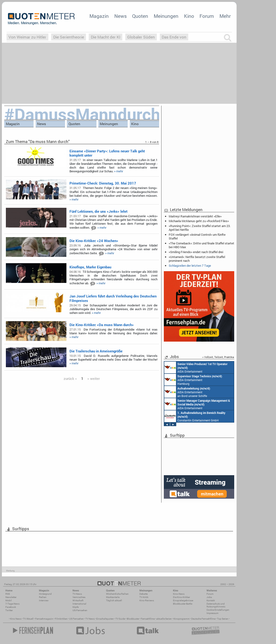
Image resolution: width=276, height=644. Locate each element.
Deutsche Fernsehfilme (203, 619)
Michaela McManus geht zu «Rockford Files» (199, 221)
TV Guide (120, 619)
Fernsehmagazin (44, 619)
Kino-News (179, 594)
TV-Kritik (144, 597)
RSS (8, 594)
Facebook (11, 607)
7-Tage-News (12, 604)
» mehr (119, 171)
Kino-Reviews (147, 600)
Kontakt (211, 600)
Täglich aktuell (114, 600)
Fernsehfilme (148, 619)
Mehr (225, 16)
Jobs (209, 597)
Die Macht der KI (106, 37)
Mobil (9, 600)
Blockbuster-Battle (183, 604)
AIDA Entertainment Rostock (197, 404)
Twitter (9, 610)
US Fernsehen (77, 619)
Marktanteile (113, 597)
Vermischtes (79, 597)
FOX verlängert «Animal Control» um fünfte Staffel (197, 236)
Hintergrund (45, 594)
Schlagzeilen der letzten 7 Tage (190, 266)
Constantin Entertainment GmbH (195, 416)
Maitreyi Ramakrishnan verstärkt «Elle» (195, 216)
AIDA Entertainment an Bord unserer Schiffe (196, 367)
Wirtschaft (78, 600)
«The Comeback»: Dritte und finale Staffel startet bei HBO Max (201, 245)
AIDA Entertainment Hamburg (193, 380)
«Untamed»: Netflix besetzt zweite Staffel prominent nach (197, 259)
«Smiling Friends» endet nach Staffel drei (196, 252)
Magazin (99, 16)
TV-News (77, 594)
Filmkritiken (61, 619)
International (79, 604)
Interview (44, 600)
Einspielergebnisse (183, 600)
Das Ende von (174, 37)
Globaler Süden (141, 37)
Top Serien (223, 619)
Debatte (144, 594)
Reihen (43, 597)
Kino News (16, 619)
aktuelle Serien (164, 619)
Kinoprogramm (182, 619)
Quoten (140, 16)
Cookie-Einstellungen (218, 610)
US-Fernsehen (80, 610)
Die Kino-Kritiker (181, 597)
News (121, 16)
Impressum (213, 613)
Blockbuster (133, 619)
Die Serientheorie (69, 37)
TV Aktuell (28, 619)
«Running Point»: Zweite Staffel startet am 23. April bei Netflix (200, 228)
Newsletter (11, 597)
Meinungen (166, 16)
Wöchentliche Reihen (117, 594)
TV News (90, 619)
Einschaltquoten (105, 619)
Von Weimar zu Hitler (27, 37)
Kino (189, 16)
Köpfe (76, 607)
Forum (207, 16)
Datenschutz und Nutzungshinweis (216, 605)
